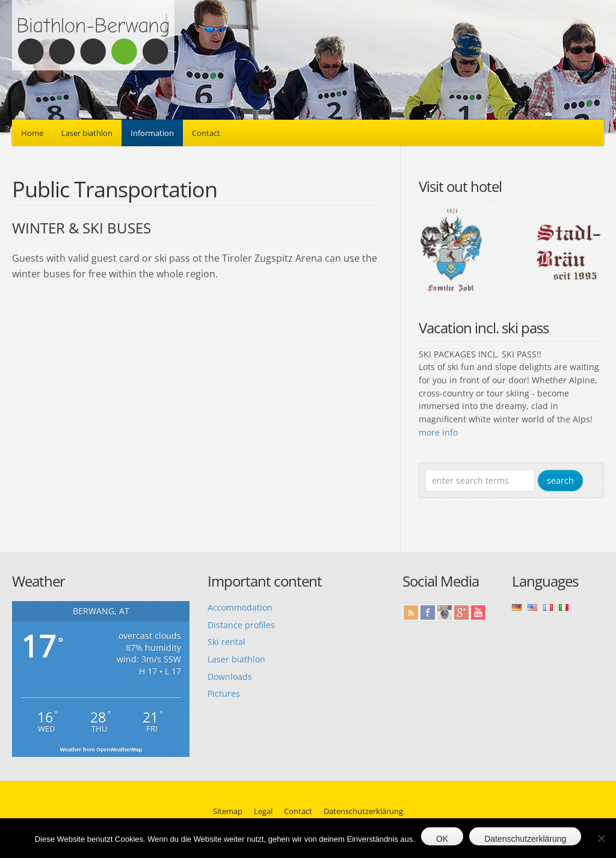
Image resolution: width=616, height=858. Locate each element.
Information (152, 133)
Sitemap (228, 811)
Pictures (224, 693)
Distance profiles (241, 625)
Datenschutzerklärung (363, 811)
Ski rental (226, 642)
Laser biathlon (87, 133)
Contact (206, 133)
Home (32, 133)
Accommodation (240, 607)
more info (438, 432)
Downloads (230, 677)
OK (442, 839)
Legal (263, 811)
